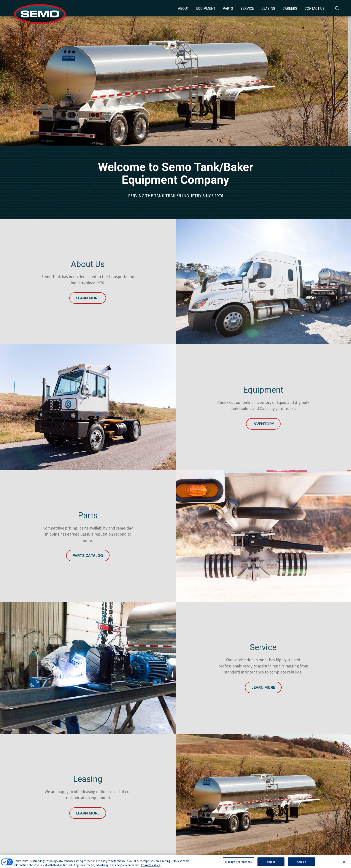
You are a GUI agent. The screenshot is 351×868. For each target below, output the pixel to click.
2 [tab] (181, 121)
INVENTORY (263, 424)
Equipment (206, 9)
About (183, 9)
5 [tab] (201, 121)
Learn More (88, 298)
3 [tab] (188, 121)
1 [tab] (175, 121)
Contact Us (315, 9)
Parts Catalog (88, 556)
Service (247, 9)
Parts (228, 9)
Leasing (268, 9)
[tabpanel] (175, 81)
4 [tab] (194, 121)
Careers (290, 9)
